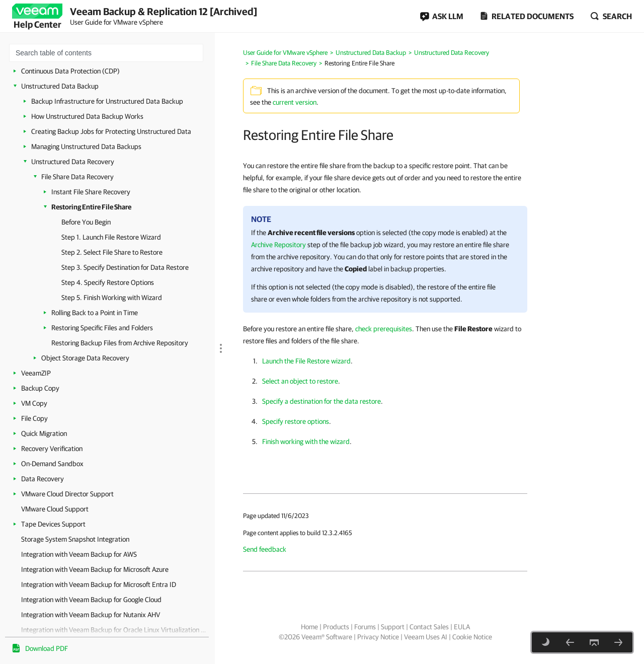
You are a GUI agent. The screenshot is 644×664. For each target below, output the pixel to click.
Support (393, 627)
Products (336, 627)
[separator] (219, 293)
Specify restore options (296, 421)
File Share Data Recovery (77, 177)
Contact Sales (429, 627)
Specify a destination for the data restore (321, 401)
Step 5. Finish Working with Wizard (112, 298)
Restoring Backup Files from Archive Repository (120, 343)
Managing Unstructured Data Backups (86, 146)
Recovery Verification (52, 449)
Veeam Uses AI (426, 637)
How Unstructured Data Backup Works (87, 116)
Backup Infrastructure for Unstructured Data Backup (107, 101)
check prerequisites (384, 329)
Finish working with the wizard (306, 441)
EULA (462, 627)
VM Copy (34, 403)
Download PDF (47, 648)
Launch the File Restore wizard (306, 361)
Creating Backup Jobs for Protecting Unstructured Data (111, 131)
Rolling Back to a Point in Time (95, 313)
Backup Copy (40, 388)
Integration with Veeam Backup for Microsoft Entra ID (99, 584)
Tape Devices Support (53, 524)
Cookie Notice (472, 637)
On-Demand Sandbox (52, 464)
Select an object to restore (300, 381)
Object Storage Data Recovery (85, 358)
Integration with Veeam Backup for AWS (79, 554)
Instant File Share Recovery (91, 192)
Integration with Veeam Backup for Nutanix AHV (91, 615)
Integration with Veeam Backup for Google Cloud (91, 600)
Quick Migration (44, 433)
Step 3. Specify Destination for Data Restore (125, 267)
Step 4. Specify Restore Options (108, 282)
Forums (365, 627)
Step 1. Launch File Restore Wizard (111, 237)
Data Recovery (43, 479)
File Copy (34, 418)
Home (309, 627)
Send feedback (265, 549)
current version (295, 102)
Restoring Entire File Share (91, 207)
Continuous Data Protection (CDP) (70, 71)
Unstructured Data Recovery (73, 162)
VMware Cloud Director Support (67, 494)
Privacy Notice (378, 637)
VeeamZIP (36, 373)
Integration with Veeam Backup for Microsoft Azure (95, 569)
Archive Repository (278, 245)
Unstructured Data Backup (60, 86)
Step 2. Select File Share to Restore (112, 252)
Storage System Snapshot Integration (75, 539)
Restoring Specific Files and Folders (102, 328)
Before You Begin (86, 222)
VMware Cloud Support (55, 509)
